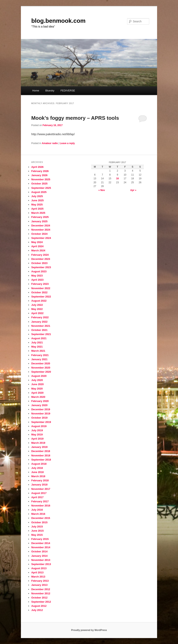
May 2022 (37, 309)
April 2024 (37, 246)
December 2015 (41, 518)
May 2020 (37, 389)
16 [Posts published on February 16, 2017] (117, 179)
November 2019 (41, 414)
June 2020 (37, 384)
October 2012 (39, 598)
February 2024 (40, 255)
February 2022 (40, 317)
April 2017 (37, 497)
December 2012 (41, 589)
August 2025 (39, 192)
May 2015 (37, 535)
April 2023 (37, 280)
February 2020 (40, 401)
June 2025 (37, 200)
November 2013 (41, 560)
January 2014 (39, 556)
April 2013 (37, 572)
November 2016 (41, 506)
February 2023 (40, 284)
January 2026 (39, 175)
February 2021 (40, 355)
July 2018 (37, 468)
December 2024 (41, 226)
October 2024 (39, 234)
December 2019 (41, 409)
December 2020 (41, 363)
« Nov (102, 190)
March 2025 (38, 213)
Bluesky (50, 91)
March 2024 (38, 250)
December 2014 (41, 543)
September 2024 (41, 238)
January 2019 (39, 447)
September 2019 (41, 422)
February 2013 (40, 581)
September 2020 (41, 372)
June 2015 (37, 531)
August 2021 (39, 338)
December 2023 (41, 259)
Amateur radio (50, 143)
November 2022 (41, 288)
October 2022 (39, 292)
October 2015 (39, 522)
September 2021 (41, 334)
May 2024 (37, 242)
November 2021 (41, 326)
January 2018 (39, 485)
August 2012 (39, 606)
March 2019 (38, 443)
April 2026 (37, 167)
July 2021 (37, 342)
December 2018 (41, 451)
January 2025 (39, 221)
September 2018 (41, 460)
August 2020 (39, 376)
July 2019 (37, 430)
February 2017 (40, 501)
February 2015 (40, 539)
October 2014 (39, 551)
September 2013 (41, 564)
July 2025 (37, 196)
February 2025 (40, 217)
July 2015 (37, 527)
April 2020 (37, 393)
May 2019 (37, 435)
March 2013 (38, 577)
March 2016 (38, 514)
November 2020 (41, 368)
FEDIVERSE (68, 91)
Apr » (133, 190)
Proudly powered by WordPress (89, 630)
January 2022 (39, 322)
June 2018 (37, 472)
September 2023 (41, 267)
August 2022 (39, 301)
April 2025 (37, 209)
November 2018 (41, 455)
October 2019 (39, 418)
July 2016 (37, 510)
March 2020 (38, 397)
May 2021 (37, 347)
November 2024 (41, 230)
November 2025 (41, 179)
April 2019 (37, 439)
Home (36, 91)
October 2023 (39, 263)
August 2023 (39, 271)
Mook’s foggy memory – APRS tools (75, 118)
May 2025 (37, 205)
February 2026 (40, 171)
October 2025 (39, 184)
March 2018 (38, 476)
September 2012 (41, 602)
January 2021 (39, 359)
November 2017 (41, 489)
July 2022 (37, 305)
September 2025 (41, 188)
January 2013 (39, 585)
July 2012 (37, 610)
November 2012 (41, 593)
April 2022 (37, 313)
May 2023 (37, 276)
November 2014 (41, 547)
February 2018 (40, 480)
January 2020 (39, 405)
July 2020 (37, 380)
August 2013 (39, 568)
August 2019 (39, 426)
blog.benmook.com (58, 21)
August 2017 (39, 493)
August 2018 (39, 464)
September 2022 (41, 297)
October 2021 (39, 330)
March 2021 (38, 351)
